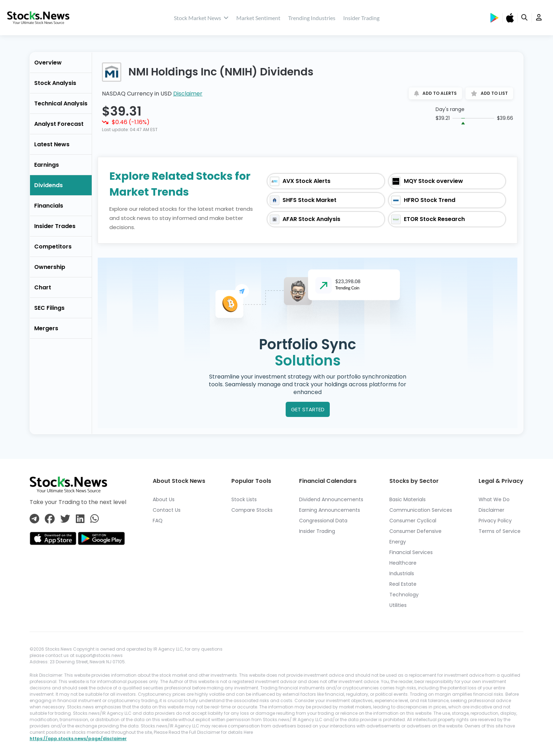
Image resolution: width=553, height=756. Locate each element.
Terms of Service (500, 531)
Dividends (48, 185)
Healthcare (403, 563)
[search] (525, 18)
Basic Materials (408, 499)
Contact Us (167, 510)
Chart (43, 287)
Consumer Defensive (415, 531)
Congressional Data (323, 521)
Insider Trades (55, 226)
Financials (49, 206)
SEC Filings (49, 308)
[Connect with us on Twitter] (65, 519)
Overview (48, 63)
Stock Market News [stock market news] (201, 18)
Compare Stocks (252, 510)
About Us (164, 499)
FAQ (158, 521)
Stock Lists (244, 499)
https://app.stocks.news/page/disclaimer (78, 739)
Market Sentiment (258, 18)
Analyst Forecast (59, 124)
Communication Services (421, 510)
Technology (404, 595)
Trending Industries (312, 18)
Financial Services (411, 552)
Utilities (398, 605)
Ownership (50, 267)
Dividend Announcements (331, 499)
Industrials (402, 573)
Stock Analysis (55, 83)
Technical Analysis (61, 103)
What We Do (494, 499)
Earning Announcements (330, 510)
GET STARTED (308, 409)
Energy (398, 542)
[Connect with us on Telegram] (34, 519)
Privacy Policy (495, 521)
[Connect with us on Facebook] (50, 519)
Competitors (53, 247)
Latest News (52, 144)
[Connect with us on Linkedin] (80, 519)
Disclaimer (188, 94)
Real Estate (403, 584)
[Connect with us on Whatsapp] (95, 519)
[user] (539, 18)
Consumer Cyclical (413, 521)
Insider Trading (361, 18)
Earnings (47, 165)
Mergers (46, 328)
